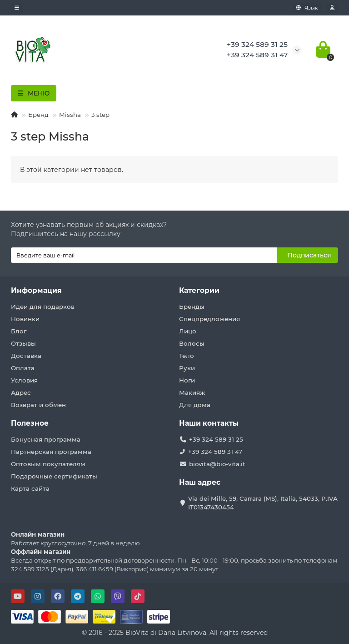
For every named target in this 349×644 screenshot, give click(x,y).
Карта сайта (30, 488)
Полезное (30, 423)
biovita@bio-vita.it (217, 464)
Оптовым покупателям (48, 464)
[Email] (144, 255)
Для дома (195, 405)
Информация (36, 290)
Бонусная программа (46, 439)
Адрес (21, 392)
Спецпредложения (209, 319)
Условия (24, 380)
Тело (187, 356)
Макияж (192, 392)
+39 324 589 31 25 (216, 439)
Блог (19, 331)
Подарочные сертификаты (54, 476)
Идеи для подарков (43, 307)
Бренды (192, 307)
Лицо (188, 331)
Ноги (187, 380)
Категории (199, 290)
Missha (70, 115)
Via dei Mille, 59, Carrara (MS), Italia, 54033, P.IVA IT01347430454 (263, 503)
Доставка (26, 356)
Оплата (23, 368)
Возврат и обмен (38, 405)
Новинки (25, 319)
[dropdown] (17, 8)
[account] (332, 8)
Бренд (38, 115)
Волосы (192, 343)
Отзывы (23, 343)
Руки (187, 368)
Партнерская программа (51, 452)
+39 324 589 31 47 (215, 452)
